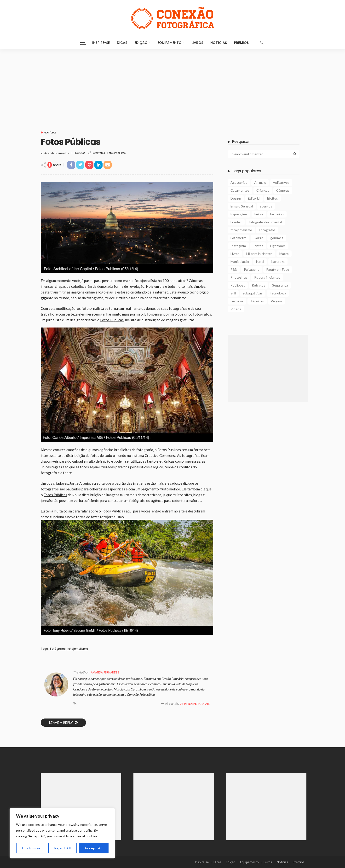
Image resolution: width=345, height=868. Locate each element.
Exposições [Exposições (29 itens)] (239, 214)
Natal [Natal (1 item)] (260, 262)
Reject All (63, 848)
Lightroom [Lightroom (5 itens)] (278, 246)
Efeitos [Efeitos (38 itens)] (273, 198)
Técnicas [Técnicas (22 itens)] (257, 301)
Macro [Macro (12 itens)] (284, 254)
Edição (141, 43)
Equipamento (170, 43)
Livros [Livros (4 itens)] (235, 254)
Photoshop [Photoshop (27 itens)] (239, 277)
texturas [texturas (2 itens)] (237, 301)
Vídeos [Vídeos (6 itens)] (236, 309)
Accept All (94, 848)
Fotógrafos (98, 153)
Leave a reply (61, 722)
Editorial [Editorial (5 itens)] (254, 198)
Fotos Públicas (55, 495)
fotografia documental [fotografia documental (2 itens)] (265, 222)
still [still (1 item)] (233, 293)
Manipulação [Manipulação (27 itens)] (240, 262)
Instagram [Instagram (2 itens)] (238, 246)
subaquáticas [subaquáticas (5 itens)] (253, 293)
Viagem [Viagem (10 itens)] (276, 301)
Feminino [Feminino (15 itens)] (277, 214)
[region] (62, 833)
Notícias (219, 43)
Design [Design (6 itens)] (236, 198)
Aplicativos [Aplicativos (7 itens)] (281, 182)
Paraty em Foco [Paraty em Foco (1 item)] (278, 269)
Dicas (122, 43)
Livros (197, 43)
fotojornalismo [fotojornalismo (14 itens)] (241, 230)
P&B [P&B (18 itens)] (234, 269)
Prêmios (241, 43)
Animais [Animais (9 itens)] (260, 182)
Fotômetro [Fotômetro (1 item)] (239, 238)
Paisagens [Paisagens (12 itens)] (252, 269)
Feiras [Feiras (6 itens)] (259, 214)
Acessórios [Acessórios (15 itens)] (239, 182)
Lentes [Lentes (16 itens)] (258, 246)
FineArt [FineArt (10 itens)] (236, 222)
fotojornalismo (116, 153)
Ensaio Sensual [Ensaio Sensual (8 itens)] (242, 206)
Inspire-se (101, 43)
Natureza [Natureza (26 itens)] (278, 262)
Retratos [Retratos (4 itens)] (259, 285)
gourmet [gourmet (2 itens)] (277, 238)
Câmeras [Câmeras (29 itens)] (283, 190)
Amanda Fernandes (57, 153)
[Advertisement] (172, 85)
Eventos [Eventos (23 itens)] (266, 206)
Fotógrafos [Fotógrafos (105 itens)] (267, 230)
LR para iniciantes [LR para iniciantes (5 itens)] (259, 254)
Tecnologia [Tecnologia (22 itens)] (278, 293)
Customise (31, 848)
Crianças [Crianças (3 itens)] (263, 190)
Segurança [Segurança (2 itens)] (280, 285)
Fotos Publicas (112, 320)
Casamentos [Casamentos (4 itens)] (240, 190)
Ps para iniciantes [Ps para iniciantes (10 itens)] (267, 277)
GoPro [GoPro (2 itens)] (258, 238)
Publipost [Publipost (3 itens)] (238, 285)
